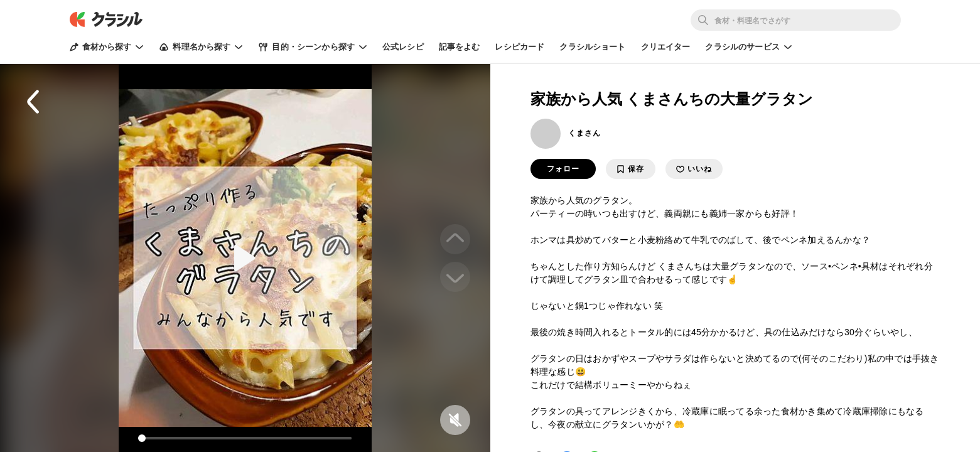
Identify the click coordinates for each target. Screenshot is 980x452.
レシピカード (520, 47)
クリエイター (666, 47)
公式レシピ (403, 47)
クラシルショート (592, 47)
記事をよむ (460, 47)
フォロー (563, 169)
